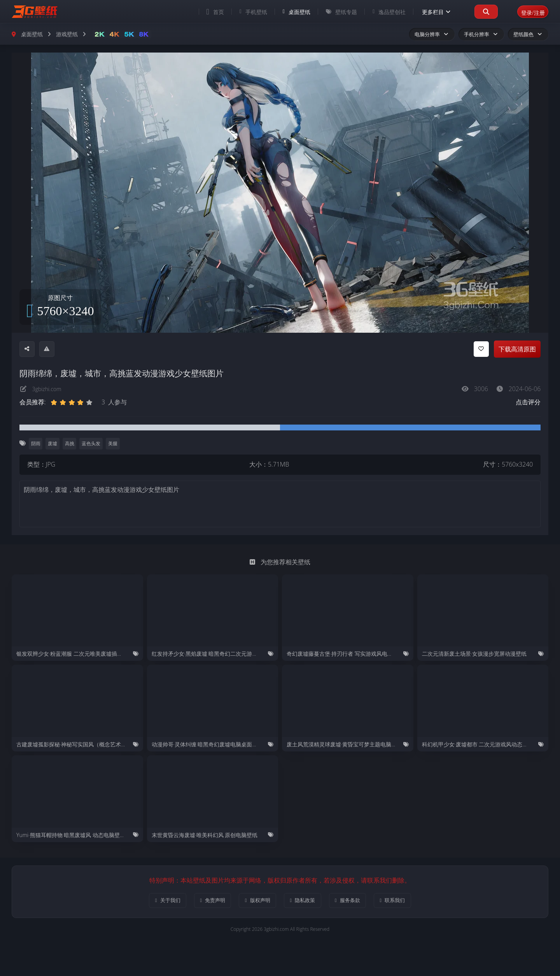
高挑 (71, 444)
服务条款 (356, 901)
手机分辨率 (481, 34)
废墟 (54, 444)
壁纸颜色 (528, 34)
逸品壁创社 (380, 12)
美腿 (115, 444)
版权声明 (255, 901)
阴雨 (36, 444)
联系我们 (407, 901)
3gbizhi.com (49, 389)
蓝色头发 (93, 444)
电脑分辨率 (432, 34)
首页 (206, 12)
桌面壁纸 (288, 12)
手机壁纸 (244, 12)
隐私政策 (305, 901)
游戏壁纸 (67, 34)
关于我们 (153, 901)
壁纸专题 (332, 12)
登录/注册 (528, 11)
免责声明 (204, 901)
